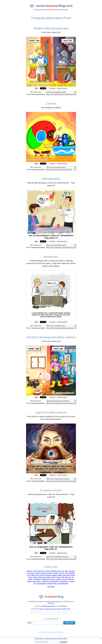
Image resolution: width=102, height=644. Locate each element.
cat (28, 573)
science (64, 579)
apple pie (30, 571)
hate (68, 575)
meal (44, 577)
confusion (50, 573)
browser (47, 571)
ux (69, 581)
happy (64, 575)
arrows (35, 571)
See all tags (51, 587)
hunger (73, 575)
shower (29, 581)
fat (29, 575)
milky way (68, 577)
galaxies (55, 575)
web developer (42, 584)
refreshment (37, 579)
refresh (30, 579)
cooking (56, 573)
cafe (63, 571)
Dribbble (64, 609)
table (38, 581)
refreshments (46, 579)
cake (66, 571)
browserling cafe (55, 571)
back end (41, 571)
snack (34, 581)
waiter (73, 581)
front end (42, 575)
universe (45, 581)
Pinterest (59, 609)
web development (63, 584)
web (35, 584)
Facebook (47, 609)
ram (73, 577)
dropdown (72, 573)
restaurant (58, 579)
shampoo (71, 579)
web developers (52, 584)
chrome (32, 573)
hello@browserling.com (49, 606)
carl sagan (72, 571)
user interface (64, 581)
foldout (33, 575)
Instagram (53, 609)
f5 (27, 575)
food (37, 575)
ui (41, 581)
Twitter (41, 609)
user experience (53, 581)
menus (58, 577)
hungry (30, 577)
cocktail (37, 573)
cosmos (62, 573)
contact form (64, 606)
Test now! (69, 623)
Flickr (69, 609)
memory (49, 577)
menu (54, 577)
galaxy (60, 575)
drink (66, 573)
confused (43, 573)
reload (52, 579)
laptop (40, 577)
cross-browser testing (53, 601)
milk (63, 577)
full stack (49, 575)
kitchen (35, 577)
